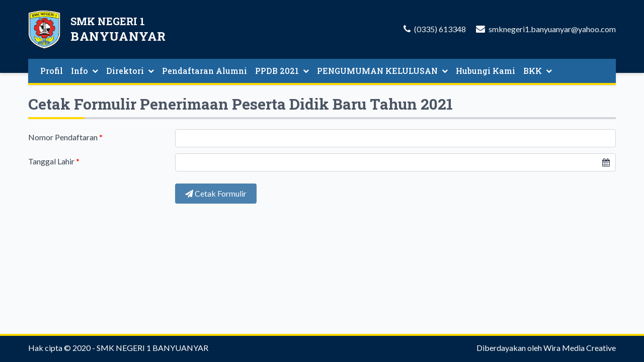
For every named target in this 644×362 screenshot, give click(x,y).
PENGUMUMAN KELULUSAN (382, 71)
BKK (538, 71)
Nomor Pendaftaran (65, 137)
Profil (52, 71)
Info (85, 71)
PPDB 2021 (282, 71)
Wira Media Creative (580, 348)
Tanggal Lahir (54, 161)
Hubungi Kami (486, 71)
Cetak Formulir (216, 193)
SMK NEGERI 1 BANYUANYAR (152, 348)
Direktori (130, 71)
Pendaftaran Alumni (205, 71)
